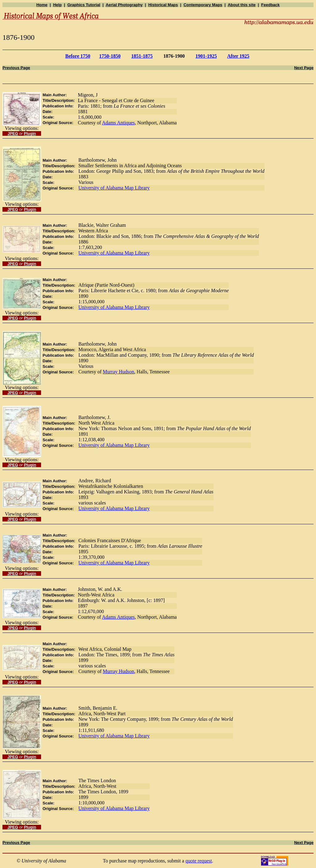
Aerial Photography (124, 5)
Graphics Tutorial (84, 5)
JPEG (13, 133)
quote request (199, 861)
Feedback (270, 5)
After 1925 (238, 56)
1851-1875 (142, 56)
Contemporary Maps (203, 5)
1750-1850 (110, 56)
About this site (242, 5)
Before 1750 (78, 56)
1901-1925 (206, 56)
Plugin (30, 133)
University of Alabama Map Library (114, 188)
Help (57, 5)
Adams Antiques (118, 123)
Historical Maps (163, 5)
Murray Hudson (118, 372)
